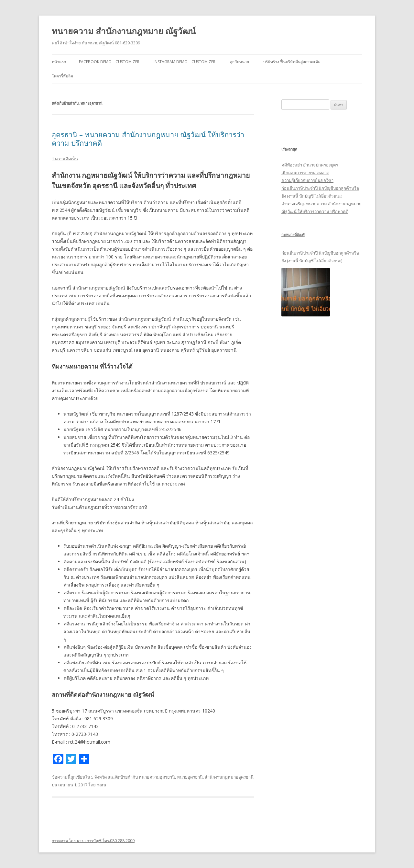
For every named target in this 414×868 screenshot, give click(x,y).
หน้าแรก (59, 62)
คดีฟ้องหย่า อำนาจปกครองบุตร (310, 165)
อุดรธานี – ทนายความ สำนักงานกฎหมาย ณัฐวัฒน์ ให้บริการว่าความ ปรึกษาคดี (148, 139)
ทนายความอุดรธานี (157, 777)
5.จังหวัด (99, 777)
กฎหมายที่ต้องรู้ (293, 235)
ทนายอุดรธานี (190, 777)
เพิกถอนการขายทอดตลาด (305, 173)
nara (101, 785)
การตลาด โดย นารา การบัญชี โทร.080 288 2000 (93, 841)
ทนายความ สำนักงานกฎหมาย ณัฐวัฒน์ (124, 31)
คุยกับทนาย (239, 62)
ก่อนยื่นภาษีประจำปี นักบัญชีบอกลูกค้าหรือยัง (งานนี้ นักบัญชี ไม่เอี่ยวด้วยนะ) (320, 257)
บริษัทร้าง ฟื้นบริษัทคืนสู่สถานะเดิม (292, 62)
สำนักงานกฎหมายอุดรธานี (229, 777)
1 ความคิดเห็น (65, 159)
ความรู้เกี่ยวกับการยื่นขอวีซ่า (307, 180)
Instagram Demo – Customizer (185, 62)
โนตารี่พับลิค (62, 76)
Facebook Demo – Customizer (109, 62)
